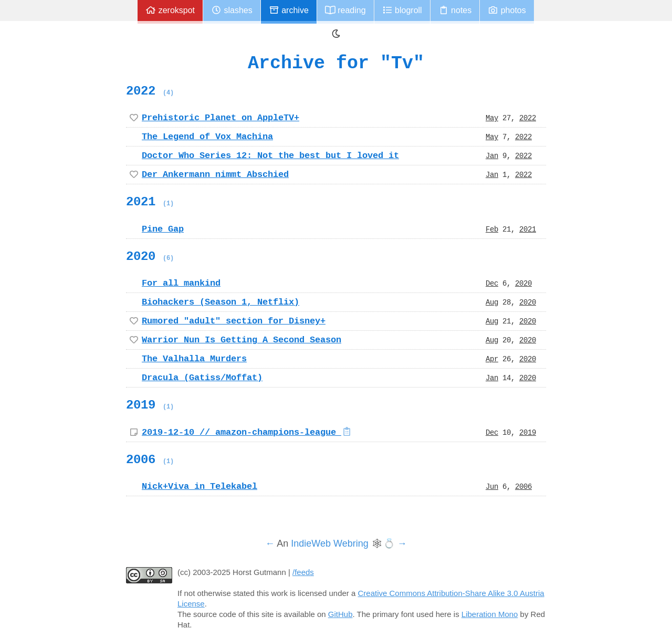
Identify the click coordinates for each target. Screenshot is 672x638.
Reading (345, 10)
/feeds (303, 572)
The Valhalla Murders (194, 359)
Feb (492, 229)
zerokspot (170, 10)
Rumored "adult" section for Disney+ (234, 321)
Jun (492, 486)
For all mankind (181, 283)
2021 (150, 202)
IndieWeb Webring (329, 543)
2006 (150, 459)
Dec (492, 283)
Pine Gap (163, 229)
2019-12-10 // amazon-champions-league (247, 432)
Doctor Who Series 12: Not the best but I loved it (270, 155)
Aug (492, 302)
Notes (455, 10)
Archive (289, 10)
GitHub (340, 614)
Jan (492, 155)
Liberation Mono (490, 614)
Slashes (232, 10)
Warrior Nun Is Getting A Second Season (241, 340)
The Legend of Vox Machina (207, 137)
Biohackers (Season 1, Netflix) (220, 302)
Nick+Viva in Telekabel (199, 486)
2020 (150, 256)
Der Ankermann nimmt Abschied (215, 174)
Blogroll (402, 10)
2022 (150, 91)
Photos (507, 10)
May (492, 118)
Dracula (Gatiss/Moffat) (202, 378)
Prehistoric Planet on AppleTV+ (220, 118)
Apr (492, 359)
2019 (150, 405)
